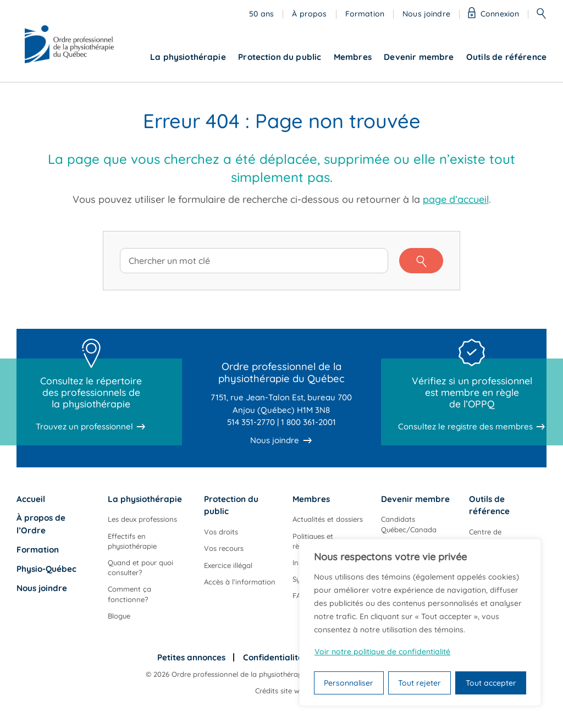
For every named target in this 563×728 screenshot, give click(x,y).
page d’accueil (456, 199)
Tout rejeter (420, 683)
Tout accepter (491, 683)
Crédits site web (281, 691)
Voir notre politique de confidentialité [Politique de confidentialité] (382, 652)
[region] (420, 622)
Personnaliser (349, 683)
